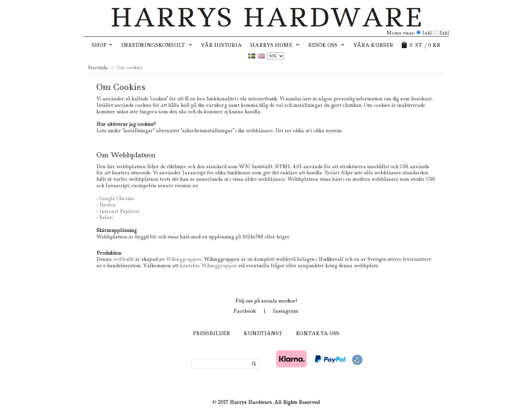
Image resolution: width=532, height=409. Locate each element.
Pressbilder (211, 333)
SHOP (102, 45)
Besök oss (327, 45)
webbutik (123, 259)
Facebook (245, 311)
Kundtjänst (263, 333)
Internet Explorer (120, 211)
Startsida (98, 67)
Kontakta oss (318, 333)
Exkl (444, 33)
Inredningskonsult (157, 45)
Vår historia (221, 45)
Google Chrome (117, 198)
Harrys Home (275, 45)
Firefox (107, 205)
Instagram (286, 311)
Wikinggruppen (184, 259)
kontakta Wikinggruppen (209, 266)
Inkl (427, 33)
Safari (106, 217)
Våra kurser (373, 45)
